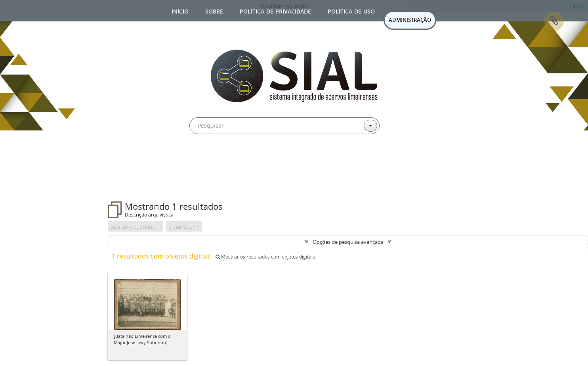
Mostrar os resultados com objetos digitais (265, 257)
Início (180, 11)
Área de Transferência (554, 21)
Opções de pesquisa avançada (348, 242)
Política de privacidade (275, 11)
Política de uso (351, 11)
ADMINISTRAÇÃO (410, 20)
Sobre (214, 11)
